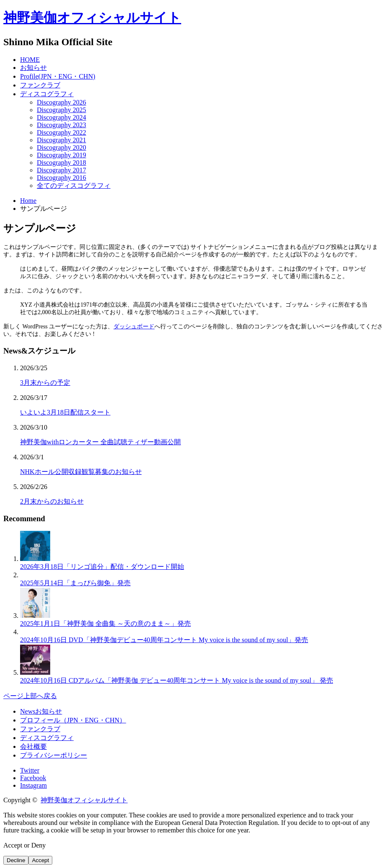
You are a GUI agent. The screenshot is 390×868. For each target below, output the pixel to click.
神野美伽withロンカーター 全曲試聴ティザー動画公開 (100, 442)
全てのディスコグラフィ (74, 186)
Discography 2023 (62, 125)
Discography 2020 (62, 147)
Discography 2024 (62, 117)
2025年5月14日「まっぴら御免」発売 (75, 583)
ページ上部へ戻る (30, 696)
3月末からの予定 (45, 383)
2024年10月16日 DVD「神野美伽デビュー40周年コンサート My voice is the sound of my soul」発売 (164, 640)
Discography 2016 (62, 178)
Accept (40, 860)
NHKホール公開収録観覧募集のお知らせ (81, 472)
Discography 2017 (62, 170)
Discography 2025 (62, 110)
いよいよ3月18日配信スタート (65, 412)
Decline (16, 860)
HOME (30, 60)
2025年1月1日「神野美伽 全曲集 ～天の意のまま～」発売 (105, 623)
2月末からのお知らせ (52, 501)
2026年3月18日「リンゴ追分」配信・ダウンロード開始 (102, 567)
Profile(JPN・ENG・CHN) (58, 76)
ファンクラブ (40, 85)
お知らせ (33, 68)
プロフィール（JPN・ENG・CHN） (73, 720)
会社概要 (33, 746)
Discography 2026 (62, 102)
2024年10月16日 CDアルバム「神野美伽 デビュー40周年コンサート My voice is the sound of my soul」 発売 (177, 680)
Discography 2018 (62, 163)
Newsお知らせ (41, 711)
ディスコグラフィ (47, 94)
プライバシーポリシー (54, 755)
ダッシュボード (134, 326)
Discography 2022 (62, 132)
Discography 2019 (62, 155)
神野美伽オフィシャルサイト (92, 18)
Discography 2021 (62, 140)
